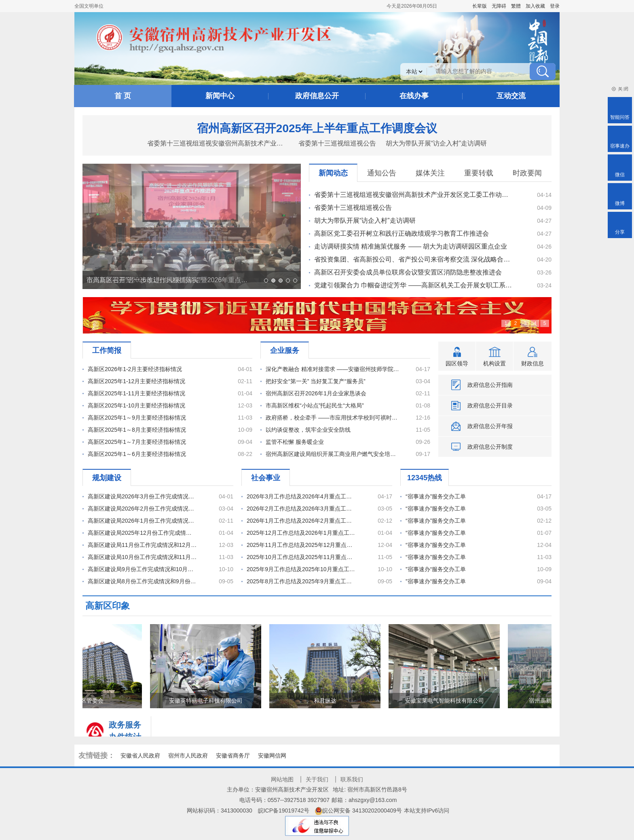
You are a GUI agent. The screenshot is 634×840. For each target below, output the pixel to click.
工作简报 (107, 350)
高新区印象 (108, 606)
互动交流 (511, 96)
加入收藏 (535, 6)
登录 (555, 6)
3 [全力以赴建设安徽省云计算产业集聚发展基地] (525, 323)
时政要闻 (527, 173)
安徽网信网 (272, 756)
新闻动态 (333, 173)
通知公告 (382, 173)
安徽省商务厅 (233, 756)
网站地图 (282, 779)
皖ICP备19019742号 (284, 810)
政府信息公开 (317, 96)
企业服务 (285, 350)
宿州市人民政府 (188, 756)
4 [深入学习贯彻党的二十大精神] (535, 323)
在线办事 (414, 96)
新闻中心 (220, 96)
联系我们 (352, 779)
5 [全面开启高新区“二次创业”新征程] (545, 323)
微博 (620, 203)
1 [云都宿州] (506, 323)
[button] (480, 6)
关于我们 (317, 779)
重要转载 (479, 173)
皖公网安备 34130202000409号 (358, 810)
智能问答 (620, 117)
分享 (620, 232)
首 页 (123, 96)
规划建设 (107, 478)
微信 (620, 175)
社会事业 (266, 478)
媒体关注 (430, 173)
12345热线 (425, 478)
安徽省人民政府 (140, 756)
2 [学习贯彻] (516, 323)
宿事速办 (620, 146)
